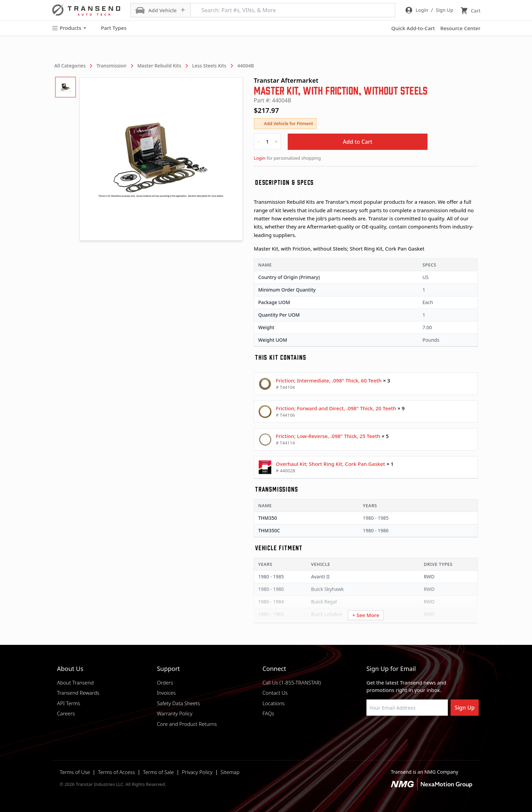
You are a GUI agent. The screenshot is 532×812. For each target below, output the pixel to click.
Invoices (166, 693)
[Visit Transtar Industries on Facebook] (369, 732)
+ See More (366, 615)
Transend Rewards (78, 693)
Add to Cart (358, 142)
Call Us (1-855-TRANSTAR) (291, 682)
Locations (273, 703)
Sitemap (230, 772)
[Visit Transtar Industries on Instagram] (403, 732)
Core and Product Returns (187, 724)
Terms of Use (75, 772)
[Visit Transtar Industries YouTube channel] (437, 732)
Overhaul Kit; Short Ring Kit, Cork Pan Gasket (330, 464)
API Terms (69, 703)
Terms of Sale (158, 772)
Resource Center (460, 28)
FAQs (268, 713)
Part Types (110, 28)
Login (260, 158)
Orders (165, 682)
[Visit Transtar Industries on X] (420, 732)
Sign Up (465, 708)
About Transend (75, 682)
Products (69, 28)
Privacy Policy (197, 772)
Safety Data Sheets (178, 703)
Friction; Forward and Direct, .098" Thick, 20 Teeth (336, 408)
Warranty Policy (175, 713)
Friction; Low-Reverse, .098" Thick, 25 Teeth (328, 436)
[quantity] (267, 142)
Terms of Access (117, 772)
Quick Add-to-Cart (413, 28)
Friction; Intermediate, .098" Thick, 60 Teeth (329, 380)
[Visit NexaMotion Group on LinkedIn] (386, 732)
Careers (66, 713)
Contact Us (275, 693)
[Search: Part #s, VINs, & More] (293, 10)
